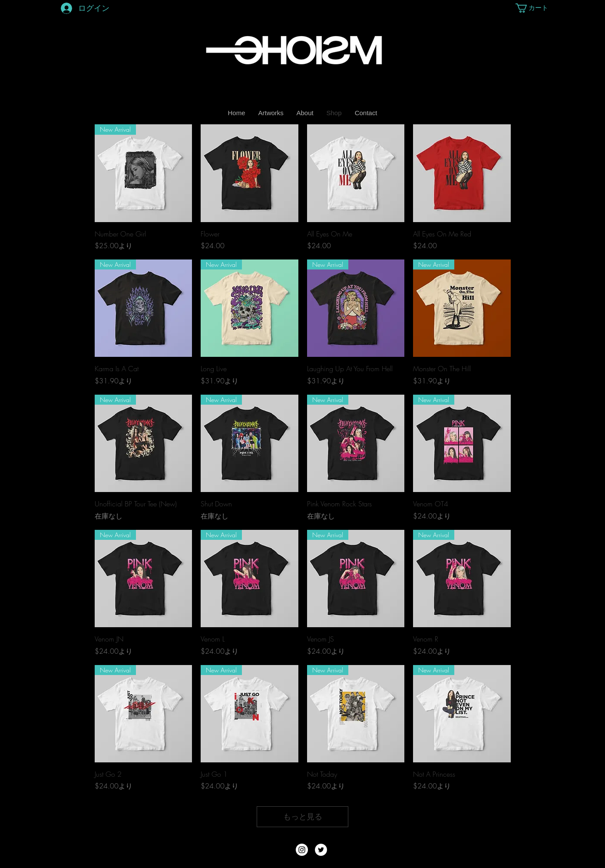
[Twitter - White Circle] (321, 850)
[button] (533, 8)
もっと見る (303, 816)
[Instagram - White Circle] (302, 850)
